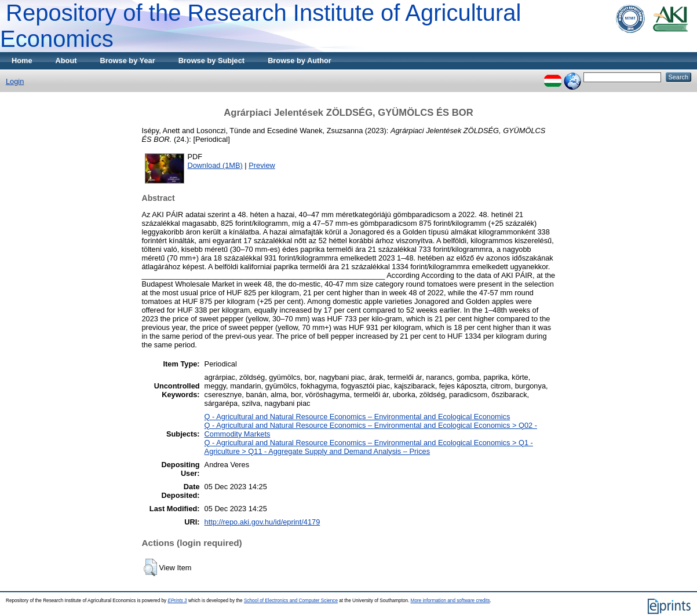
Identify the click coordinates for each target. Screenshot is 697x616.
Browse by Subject (212, 60)
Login (15, 81)
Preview (262, 165)
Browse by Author (300, 60)
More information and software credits (450, 601)
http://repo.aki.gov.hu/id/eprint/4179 (262, 522)
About (66, 60)
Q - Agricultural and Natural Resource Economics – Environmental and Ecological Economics (357, 417)
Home (22, 60)
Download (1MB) (215, 165)
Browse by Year (128, 60)
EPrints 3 (177, 601)
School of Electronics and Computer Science (291, 601)
